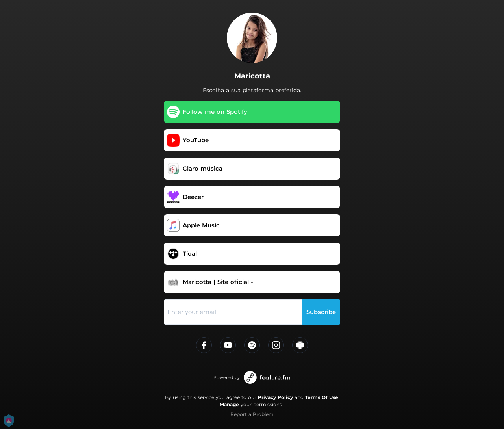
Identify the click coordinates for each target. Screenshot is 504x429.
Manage (229, 404)
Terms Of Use (322, 397)
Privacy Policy (275, 397)
